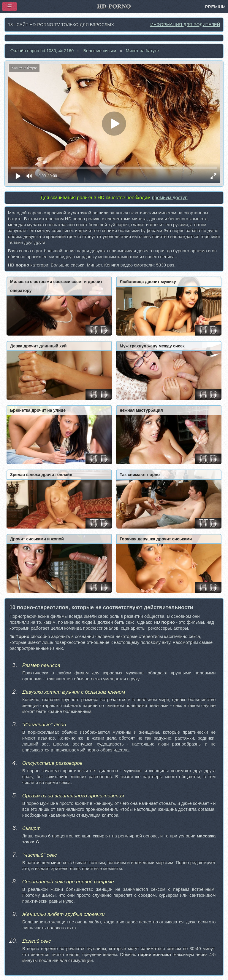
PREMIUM (215, 7)
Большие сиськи (100, 51)
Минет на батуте (142, 51)
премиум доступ (170, 198)
